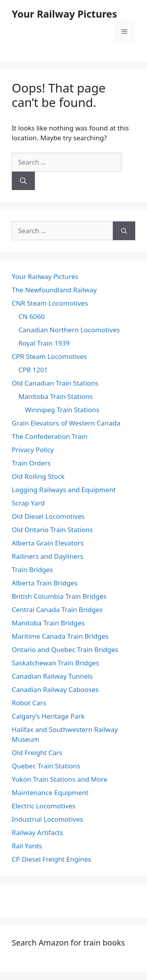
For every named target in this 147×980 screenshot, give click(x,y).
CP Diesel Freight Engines (51, 859)
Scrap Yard (28, 503)
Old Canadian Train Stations (55, 383)
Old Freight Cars (37, 753)
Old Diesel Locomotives (48, 516)
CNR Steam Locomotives (50, 303)
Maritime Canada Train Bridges (60, 636)
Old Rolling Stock (38, 476)
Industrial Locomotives (47, 819)
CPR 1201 (33, 370)
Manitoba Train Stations (55, 396)
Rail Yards (27, 846)
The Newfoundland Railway (54, 290)
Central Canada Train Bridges (57, 610)
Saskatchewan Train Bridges (55, 663)
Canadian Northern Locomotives (69, 330)
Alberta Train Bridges (45, 583)
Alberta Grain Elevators (48, 543)
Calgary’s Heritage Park (48, 716)
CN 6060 (32, 316)
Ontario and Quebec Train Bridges (65, 649)
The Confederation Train (50, 436)
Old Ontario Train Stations (52, 530)
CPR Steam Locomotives (49, 356)
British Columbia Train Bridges (59, 596)
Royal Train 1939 (44, 343)
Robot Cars (29, 703)
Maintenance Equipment (50, 793)
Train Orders (31, 463)
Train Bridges (32, 570)
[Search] (23, 181)
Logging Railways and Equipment (64, 490)
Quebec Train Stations (46, 766)
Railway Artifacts (37, 832)
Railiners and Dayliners (48, 556)
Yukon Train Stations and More (60, 779)
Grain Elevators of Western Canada (66, 423)
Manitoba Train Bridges (48, 623)
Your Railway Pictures (64, 14)
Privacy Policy (33, 450)
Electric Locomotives (44, 806)
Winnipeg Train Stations (62, 410)
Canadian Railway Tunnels (52, 676)
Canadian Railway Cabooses (55, 689)
